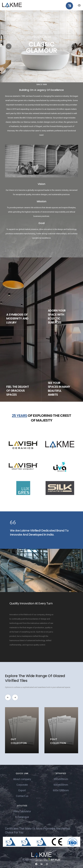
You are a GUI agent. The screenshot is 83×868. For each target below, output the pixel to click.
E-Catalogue (22, 817)
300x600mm (61, 779)
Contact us (22, 796)
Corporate (22, 785)
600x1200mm (61, 790)
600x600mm (61, 785)
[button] (74, 46)
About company (22, 779)
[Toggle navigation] (79, 5)
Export (22, 790)
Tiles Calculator (22, 811)
